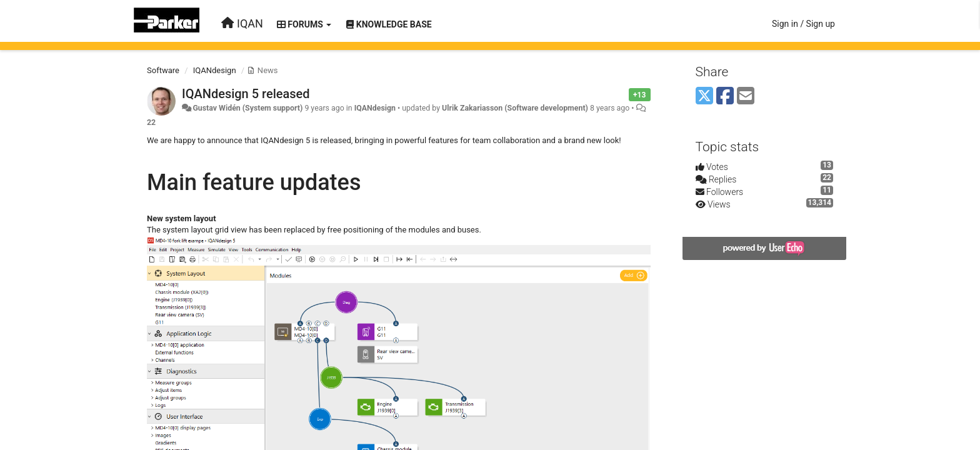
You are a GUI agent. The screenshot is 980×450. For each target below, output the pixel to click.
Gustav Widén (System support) (247, 108)
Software (163, 70)
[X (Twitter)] (704, 97)
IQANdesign (215, 70)
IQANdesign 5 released (246, 94)
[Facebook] (725, 97)
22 (151, 122)
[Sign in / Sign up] (803, 24)
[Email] (746, 97)
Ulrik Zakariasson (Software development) (515, 108)
